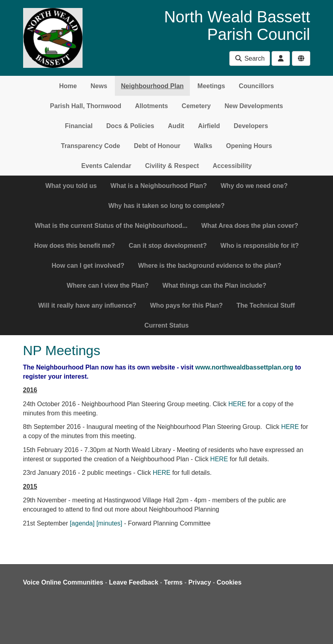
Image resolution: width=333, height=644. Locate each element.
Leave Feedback (134, 582)
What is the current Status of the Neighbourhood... (111, 226)
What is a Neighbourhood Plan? (159, 186)
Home (68, 86)
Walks (203, 146)
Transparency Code (91, 146)
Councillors (256, 86)
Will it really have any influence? (87, 305)
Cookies (229, 582)
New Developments (254, 106)
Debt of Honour (157, 146)
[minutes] (109, 523)
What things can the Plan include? (214, 285)
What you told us (71, 186)
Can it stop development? (168, 246)
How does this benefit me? (75, 246)
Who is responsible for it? (260, 246)
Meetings (211, 86)
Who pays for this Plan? (186, 305)
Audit (176, 126)
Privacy (200, 582)
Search (249, 58)
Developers (251, 126)
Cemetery (196, 106)
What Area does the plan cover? (250, 226)
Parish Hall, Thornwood (86, 106)
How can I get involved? (88, 266)
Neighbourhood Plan (152, 86)
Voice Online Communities (63, 582)
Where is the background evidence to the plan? (210, 266)
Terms (173, 582)
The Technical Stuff (266, 305)
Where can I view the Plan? (107, 285)
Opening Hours (249, 146)
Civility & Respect (172, 166)
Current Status (166, 325)
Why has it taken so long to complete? (167, 206)
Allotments (151, 106)
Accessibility (232, 166)
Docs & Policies (130, 126)
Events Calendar (106, 166)
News (99, 86)
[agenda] (82, 523)
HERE (237, 404)
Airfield (209, 126)
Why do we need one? (254, 186)
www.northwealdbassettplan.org (244, 367)
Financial (79, 126)
